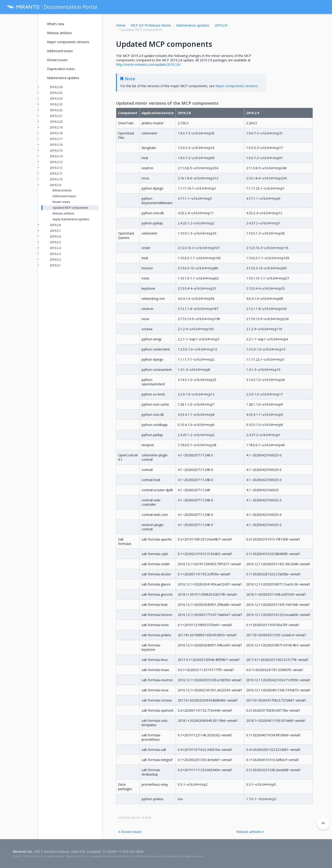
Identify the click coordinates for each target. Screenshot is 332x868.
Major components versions (68, 42)
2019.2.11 (56, 174)
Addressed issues (60, 51)
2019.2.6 (55, 236)
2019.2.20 (56, 122)
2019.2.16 (56, 145)
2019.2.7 (55, 231)
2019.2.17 (56, 139)
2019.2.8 (55, 225)
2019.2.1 (55, 265)
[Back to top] (323, 823)
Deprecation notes (61, 69)
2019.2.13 (56, 162)
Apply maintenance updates (71, 219)
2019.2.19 (56, 127)
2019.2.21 (56, 116)
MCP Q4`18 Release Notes (151, 25)
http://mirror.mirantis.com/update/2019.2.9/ (148, 64)
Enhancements (62, 190)
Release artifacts (250, 832)
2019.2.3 (55, 254)
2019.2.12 (56, 168)
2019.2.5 (55, 242)
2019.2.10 (56, 179)
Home (121, 25)
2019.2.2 (55, 260)
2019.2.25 (56, 93)
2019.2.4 (55, 248)
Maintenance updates (193, 25)
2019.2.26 (56, 87)
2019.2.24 (56, 99)
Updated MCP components (70, 208)
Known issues (130, 832)
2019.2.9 (221, 25)
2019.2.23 (56, 104)
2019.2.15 (56, 150)
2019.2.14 (56, 156)
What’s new (56, 24)
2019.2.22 (56, 110)
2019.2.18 (56, 133)
